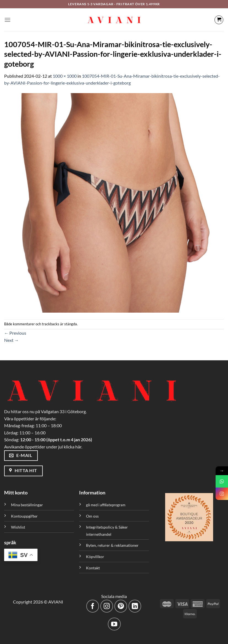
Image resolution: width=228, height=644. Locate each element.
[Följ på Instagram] (107, 606)
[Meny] (7, 20)
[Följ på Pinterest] (121, 606)
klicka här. (73, 447)
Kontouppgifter (24, 516)
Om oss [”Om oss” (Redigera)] (92, 516)
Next (11, 340)
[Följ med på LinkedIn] (135, 606)
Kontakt (93, 568)
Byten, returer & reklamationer (112, 545)
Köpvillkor (95, 557)
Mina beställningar (27, 505)
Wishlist (18, 527)
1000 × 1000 (65, 76)
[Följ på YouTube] (114, 624)
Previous (15, 333)
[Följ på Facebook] (93, 606)
